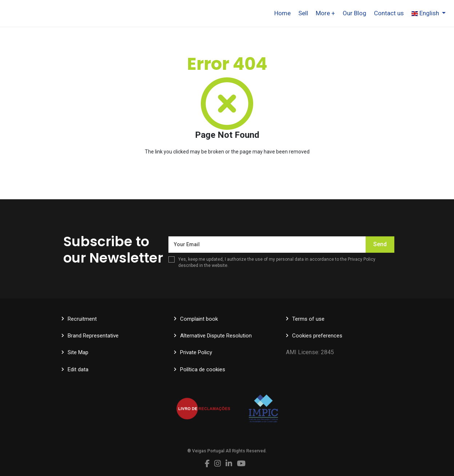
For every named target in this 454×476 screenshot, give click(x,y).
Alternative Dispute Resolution (216, 336)
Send (380, 244)
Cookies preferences (317, 336)
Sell (303, 13)
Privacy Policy (362, 259)
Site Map (78, 352)
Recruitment (82, 319)
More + (325, 13)
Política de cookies (203, 369)
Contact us (389, 13)
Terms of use (308, 319)
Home (282, 13)
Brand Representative (93, 336)
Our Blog (355, 13)
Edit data (78, 369)
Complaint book (199, 319)
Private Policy (196, 352)
